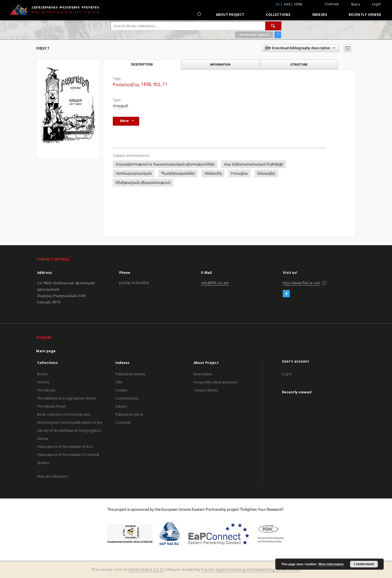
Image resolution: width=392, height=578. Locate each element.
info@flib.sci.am (215, 283)
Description (203, 374)
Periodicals (46, 390)
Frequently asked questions (216, 382)
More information (331, 564)
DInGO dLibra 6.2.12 (146, 570)
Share (355, 4)
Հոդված (120, 106)
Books (42, 374)
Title (119, 382)
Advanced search (254, 34)
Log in (287, 374)
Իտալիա (239, 173)
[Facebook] (286, 294)
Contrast (332, 4)
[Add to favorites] (348, 48)
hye (287, 4)
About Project (230, 15)
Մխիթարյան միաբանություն (143, 183)
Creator (122, 390)
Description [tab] (142, 65)
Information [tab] (220, 65)
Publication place (129, 414)
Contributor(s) (127, 398)
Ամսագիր (266, 173)
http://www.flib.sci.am (301, 283)
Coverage (123, 422)
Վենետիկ (213, 173)
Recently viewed (365, 15)
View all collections (52, 476)
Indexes (320, 15)
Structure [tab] (299, 65)
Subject (121, 406)
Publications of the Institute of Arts (65, 447)
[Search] (273, 26)
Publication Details (130, 374)
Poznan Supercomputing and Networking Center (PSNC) (251, 570)
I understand (364, 564)
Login (376, 4)
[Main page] (199, 14)
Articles (43, 382)
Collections (278, 15)
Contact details (206, 390)
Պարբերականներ (178, 173)
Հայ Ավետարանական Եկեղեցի (254, 164)
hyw (298, 4)
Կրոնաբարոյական (134, 173)
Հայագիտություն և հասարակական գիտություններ (165, 164)
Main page (46, 351)
